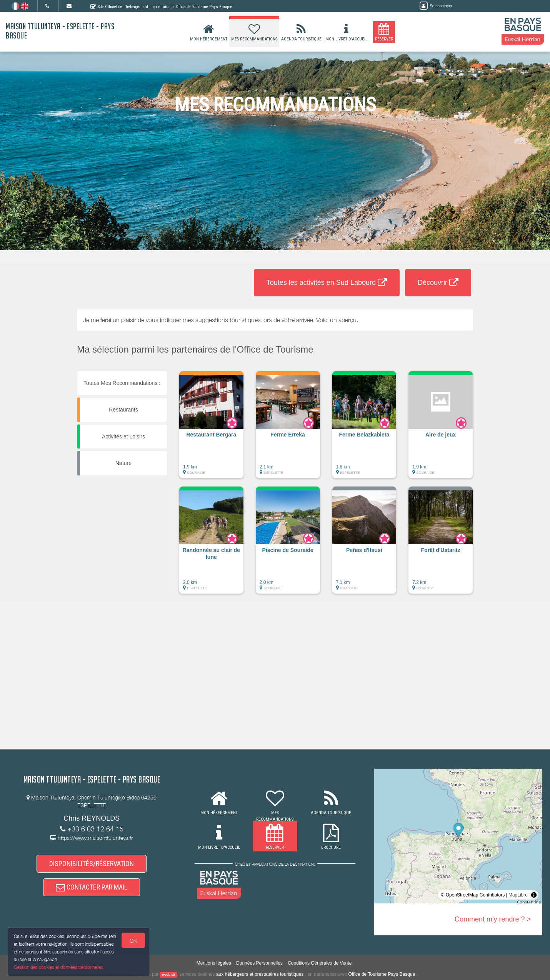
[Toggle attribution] (534, 895)
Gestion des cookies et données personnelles (58, 967)
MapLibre (518, 895)
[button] (211, 428)
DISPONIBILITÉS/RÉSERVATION (92, 864)
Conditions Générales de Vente (320, 963)
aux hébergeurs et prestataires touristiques (260, 974)
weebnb (168, 975)
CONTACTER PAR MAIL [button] (92, 887)
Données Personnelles (259, 963)
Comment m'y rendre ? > (493, 919)
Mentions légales (214, 963)
